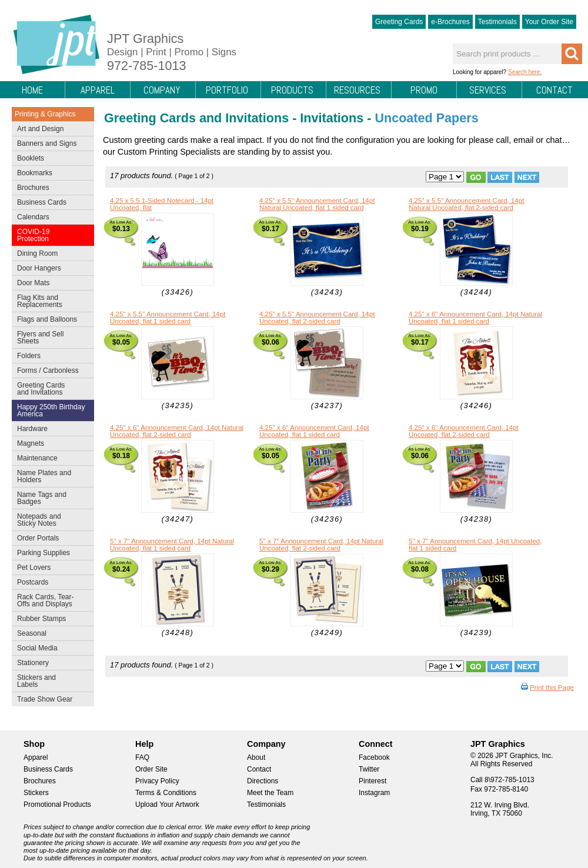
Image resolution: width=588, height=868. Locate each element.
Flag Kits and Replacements (50, 301)
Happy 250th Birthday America (51, 410)
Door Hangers (50, 269)
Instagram (374, 793)
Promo (424, 90)
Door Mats (50, 284)
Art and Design (50, 130)
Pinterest (372, 781)
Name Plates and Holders (44, 476)
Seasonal (50, 635)
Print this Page (552, 687)
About (256, 757)
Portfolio (227, 90)
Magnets (31, 443)
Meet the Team (270, 793)
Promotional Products (57, 804)
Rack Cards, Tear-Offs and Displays (50, 600)
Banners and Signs (50, 145)
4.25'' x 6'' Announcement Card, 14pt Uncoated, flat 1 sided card (314, 431)
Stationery (50, 664)
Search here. (525, 72)
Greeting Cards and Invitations (50, 389)
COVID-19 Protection (50, 235)
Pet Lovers (50, 569)
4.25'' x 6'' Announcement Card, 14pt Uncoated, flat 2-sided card (464, 431)
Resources (357, 90)
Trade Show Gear (50, 700)
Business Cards (50, 203)
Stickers (36, 793)
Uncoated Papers (426, 118)
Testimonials (497, 22)
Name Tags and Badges (50, 498)
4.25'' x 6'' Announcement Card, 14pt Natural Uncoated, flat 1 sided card (475, 318)
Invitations (332, 118)
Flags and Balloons (50, 321)
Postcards (50, 583)
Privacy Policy (157, 781)
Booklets (31, 158)
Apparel (98, 90)
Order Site (151, 769)
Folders (50, 357)
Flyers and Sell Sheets (50, 338)
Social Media (50, 649)
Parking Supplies (50, 554)
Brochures (50, 189)
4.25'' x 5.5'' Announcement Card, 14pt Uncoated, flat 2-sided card (317, 318)
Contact (554, 90)
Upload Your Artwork (167, 804)
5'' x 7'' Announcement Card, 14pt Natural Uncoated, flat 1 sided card (172, 545)
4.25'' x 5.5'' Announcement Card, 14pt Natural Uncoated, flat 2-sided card (466, 204)
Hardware (32, 429)
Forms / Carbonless (48, 370)
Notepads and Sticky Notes (50, 520)
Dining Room (50, 255)
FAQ (142, 757)
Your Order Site (549, 22)
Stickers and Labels (50, 681)
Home (32, 90)
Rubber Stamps (41, 619)
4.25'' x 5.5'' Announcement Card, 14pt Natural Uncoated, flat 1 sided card (317, 204)
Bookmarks (35, 173)
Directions (263, 781)
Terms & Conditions (166, 793)
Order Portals (38, 538)
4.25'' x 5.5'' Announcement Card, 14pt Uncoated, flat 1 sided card (168, 318)
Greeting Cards (399, 22)
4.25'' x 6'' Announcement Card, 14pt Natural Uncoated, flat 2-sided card (177, 431)
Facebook (374, 757)
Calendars (33, 217)
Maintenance (50, 459)
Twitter (369, 769)
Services (488, 90)
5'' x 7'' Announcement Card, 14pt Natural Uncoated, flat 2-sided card (321, 545)
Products (292, 90)
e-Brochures (450, 22)
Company (162, 90)
